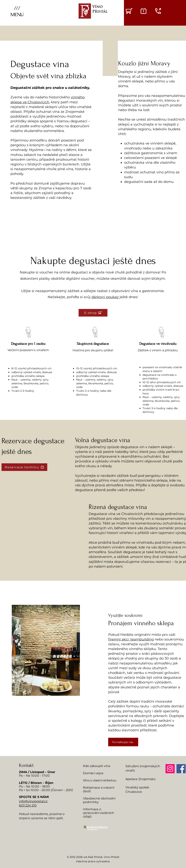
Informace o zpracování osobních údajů (99, 813)
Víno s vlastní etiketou (100, 780)
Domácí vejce (93, 773)
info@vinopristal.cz (33, 801)
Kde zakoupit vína (97, 766)
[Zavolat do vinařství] (158, 11)
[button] (17, 11)
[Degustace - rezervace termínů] (143, 11)
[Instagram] (170, 769)
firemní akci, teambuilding (131, 639)
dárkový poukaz (105, 297)
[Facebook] (181, 769)
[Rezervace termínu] (24, 467)
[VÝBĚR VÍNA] (129, 11)
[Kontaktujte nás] (123, 742)
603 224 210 (28, 805)
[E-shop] (93, 313)
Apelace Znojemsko (140, 779)
